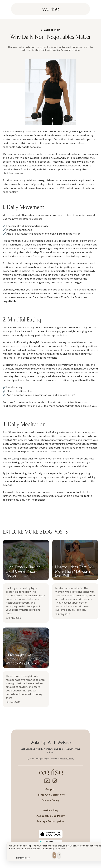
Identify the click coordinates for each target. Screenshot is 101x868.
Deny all (60, 855)
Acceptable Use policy (51, 816)
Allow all (55, 855)
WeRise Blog (51, 810)
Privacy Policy (23, 858)
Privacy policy (50, 800)
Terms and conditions (50, 795)
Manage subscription (50, 821)
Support (51, 789)
